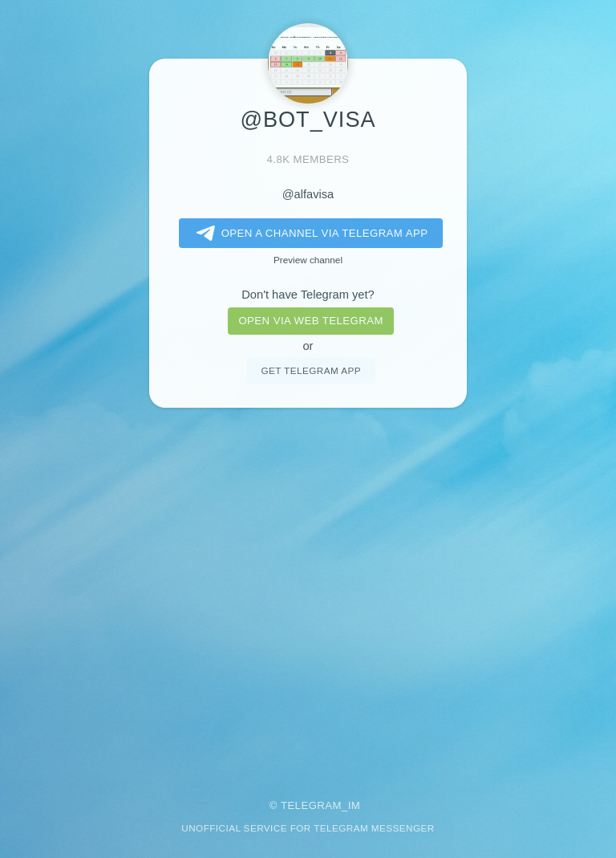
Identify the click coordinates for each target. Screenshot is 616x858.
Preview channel (308, 260)
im (355, 805)
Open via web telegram (310, 321)
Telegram (311, 805)
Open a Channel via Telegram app (309, 234)
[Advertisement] (308, 592)
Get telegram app (310, 370)
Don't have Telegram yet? (308, 295)
